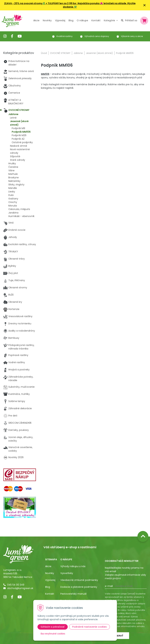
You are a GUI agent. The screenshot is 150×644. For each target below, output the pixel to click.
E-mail (109, 586)
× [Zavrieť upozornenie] (144, 5)
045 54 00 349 (16, 585)
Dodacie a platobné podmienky (79, 587)
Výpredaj (60, 20)
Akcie (36, 20)
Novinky (47, 20)
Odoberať (117, 636)
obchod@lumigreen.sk (20, 588)
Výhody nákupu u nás (73, 566)
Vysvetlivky (67, 573)
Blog (48, 587)
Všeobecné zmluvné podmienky (79, 580)
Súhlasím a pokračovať (53, 627)
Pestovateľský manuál (73, 594)
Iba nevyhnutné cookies (53, 634)
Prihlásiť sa (131, 20)
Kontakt (50, 594)
